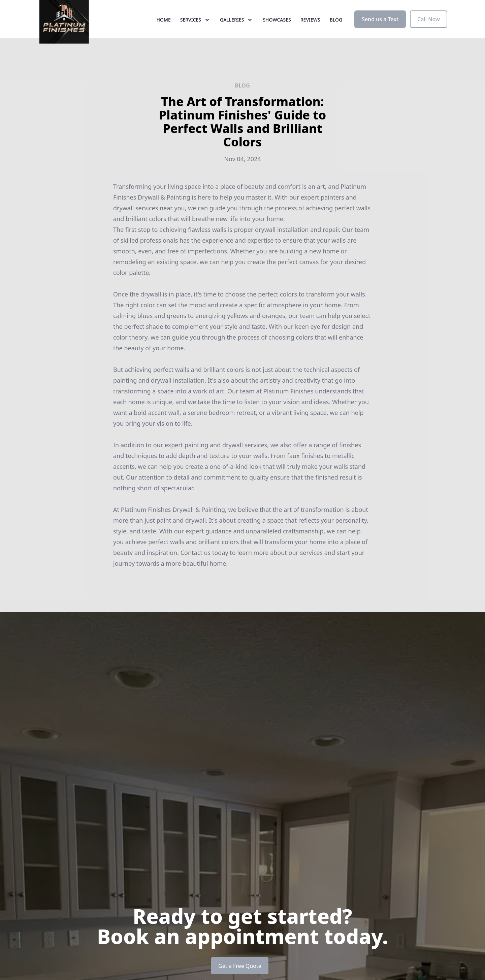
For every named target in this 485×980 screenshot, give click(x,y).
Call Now (429, 30)
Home (164, 30)
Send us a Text (380, 30)
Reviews (310, 30)
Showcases (277, 30)
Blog (336, 30)
